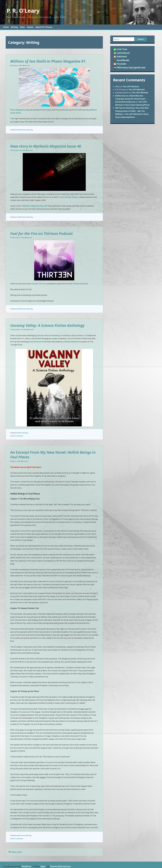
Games (30, 27)
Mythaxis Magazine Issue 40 (35, 206)
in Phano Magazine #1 (48, 61)
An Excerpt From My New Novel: (53, 455)
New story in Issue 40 (46, 146)
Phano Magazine (18, 110)
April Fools (21, 835)
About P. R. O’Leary (44, 27)
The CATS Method (131, 87)
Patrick (27, 65)
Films (22, 27)
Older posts (17, 852)
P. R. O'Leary (23, 11)
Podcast (80, 284)
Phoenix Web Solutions (61, 866)
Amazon (37, 342)
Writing (14, 27)
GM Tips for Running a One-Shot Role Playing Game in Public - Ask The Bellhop (132, 111)
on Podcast (42, 233)
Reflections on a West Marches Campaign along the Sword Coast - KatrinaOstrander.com (131, 99)
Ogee (43, 866)
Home (6, 27)
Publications (22, 130)
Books (19, 433)
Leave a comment (17, 436)
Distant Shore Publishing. (49, 335)
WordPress (26, 866)
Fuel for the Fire (39, 284)
